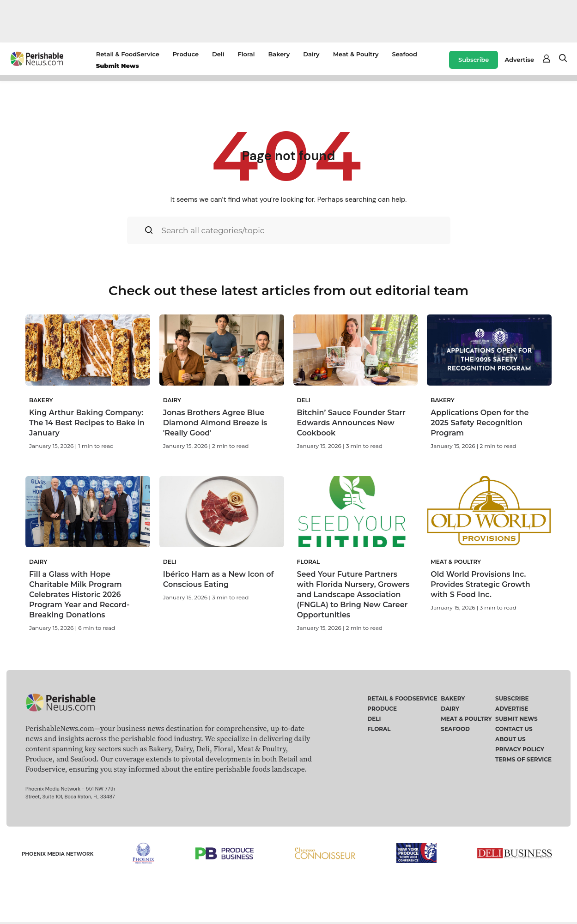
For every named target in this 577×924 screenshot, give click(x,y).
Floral (246, 54)
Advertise (519, 60)
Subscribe (474, 60)
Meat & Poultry (356, 54)
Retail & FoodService (128, 54)
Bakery (279, 54)
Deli (218, 54)
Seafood (404, 54)
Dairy (311, 54)
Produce (186, 54)
